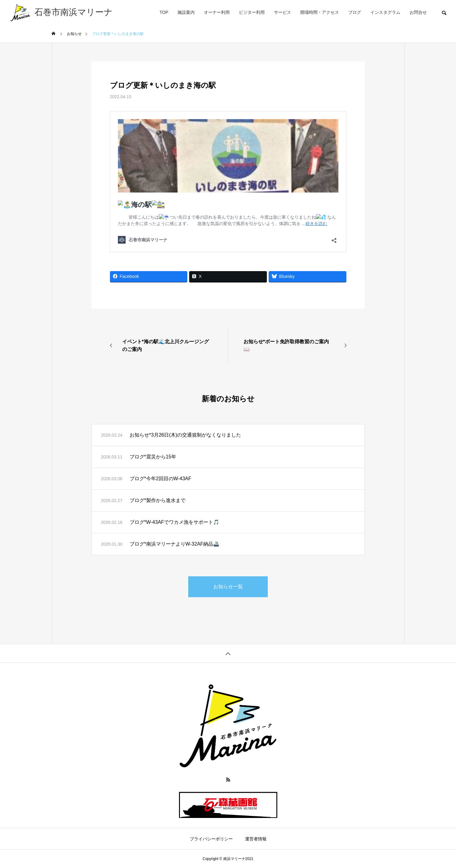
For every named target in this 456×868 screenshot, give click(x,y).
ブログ (355, 12)
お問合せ (418, 12)
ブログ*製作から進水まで (158, 500)
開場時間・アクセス (320, 12)
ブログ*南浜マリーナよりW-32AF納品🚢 (175, 544)
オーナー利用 (217, 12)
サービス (283, 12)
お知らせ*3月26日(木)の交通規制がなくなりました (185, 435)
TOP (164, 12)
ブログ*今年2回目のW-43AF (161, 479)
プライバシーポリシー (211, 839)
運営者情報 (256, 839)
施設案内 (186, 12)
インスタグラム (385, 12)
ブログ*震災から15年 (153, 457)
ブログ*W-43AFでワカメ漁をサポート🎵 (175, 522)
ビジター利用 (252, 12)
